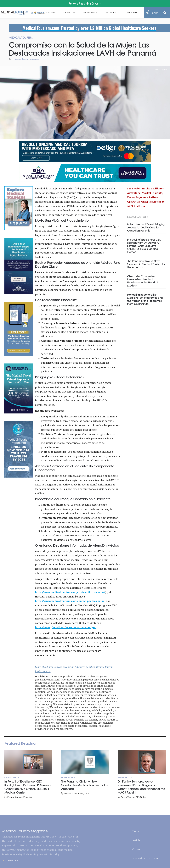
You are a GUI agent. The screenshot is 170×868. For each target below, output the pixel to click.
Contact (137, 849)
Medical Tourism (161, 69)
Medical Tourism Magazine (26, 59)
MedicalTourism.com (145, 858)
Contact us (12, 860)
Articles (137, 840)
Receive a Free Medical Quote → (85, 3)
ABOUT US (114, 12)
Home (136, 831)
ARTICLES (70, 12)
